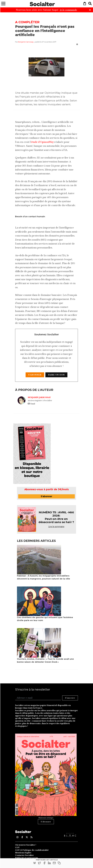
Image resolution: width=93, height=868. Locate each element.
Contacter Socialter (24, 855)
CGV (17, 848)
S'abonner (35, 375)
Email (31, 404)
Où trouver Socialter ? (26, 845)
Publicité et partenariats (27, 858)
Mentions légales (23, 853)
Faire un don (56, 375)
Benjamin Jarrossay (26, 42)
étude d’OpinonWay (42, 142)
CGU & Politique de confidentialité (32, 850)
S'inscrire (70, 698)
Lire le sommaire (56, 527)
